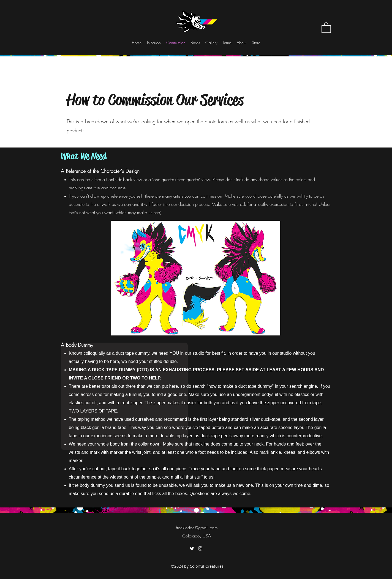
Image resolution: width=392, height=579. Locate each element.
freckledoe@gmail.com (197, 528)
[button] (326, 27)
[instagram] (200, 548)
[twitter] (192, 548)
